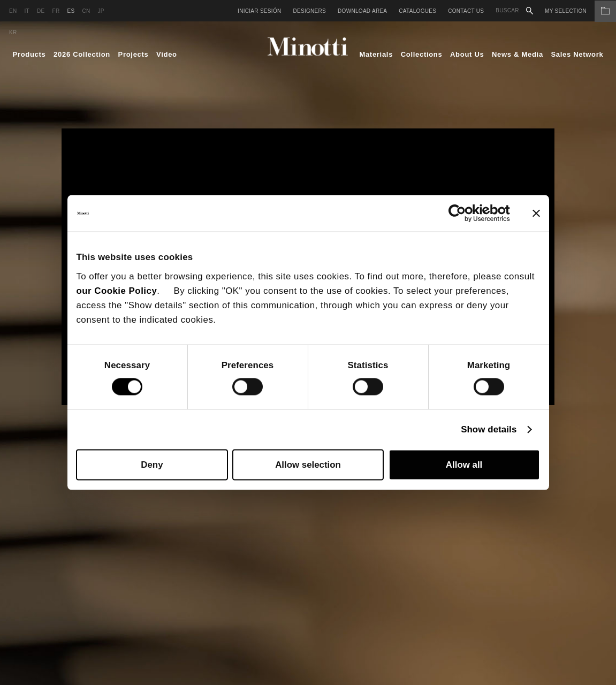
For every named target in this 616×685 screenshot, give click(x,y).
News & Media (518, 54)
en (13, 11)
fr (56, 11)
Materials (376, 54)
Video (167, 54)
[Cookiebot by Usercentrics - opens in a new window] (463, 213)
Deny (152, 465)
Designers (309, 11)
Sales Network (577, 54)
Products (29, 54)
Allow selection (308, 465)
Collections (422, 54)
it (27, 11)
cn (86, 11)
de (41, 11)
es (71, 11)
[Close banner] (536, 213)
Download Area (362, 11)
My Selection (580, 11)
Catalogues (417, 11)
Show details (489, 429)
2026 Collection (82, 54)
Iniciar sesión (259, 11)
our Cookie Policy (116, 290)
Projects (134, 54)
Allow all (464, 465)
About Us (467, 54)
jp (101, 11)
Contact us (466, 11)
